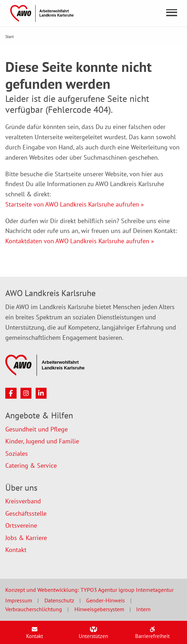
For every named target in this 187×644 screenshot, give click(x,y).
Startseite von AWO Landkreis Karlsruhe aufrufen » (75, 204)
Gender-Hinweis (105, 600)
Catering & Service (31, 465)
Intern (143, 609)
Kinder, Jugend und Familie (42, 441)
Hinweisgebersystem (99, 609)
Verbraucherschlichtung (34, 609)
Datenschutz (59, 600)
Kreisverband (23, 501)
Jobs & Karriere (26, 538)
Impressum (19, 600)
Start (10, 36)
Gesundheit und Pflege (37, 429)
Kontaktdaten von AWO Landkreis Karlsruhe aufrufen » (80, 241)
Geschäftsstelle (26, 513)
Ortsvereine (21, 525)
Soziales (17, 453)
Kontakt (16, 550)
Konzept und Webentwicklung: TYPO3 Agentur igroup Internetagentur (89, 590)
